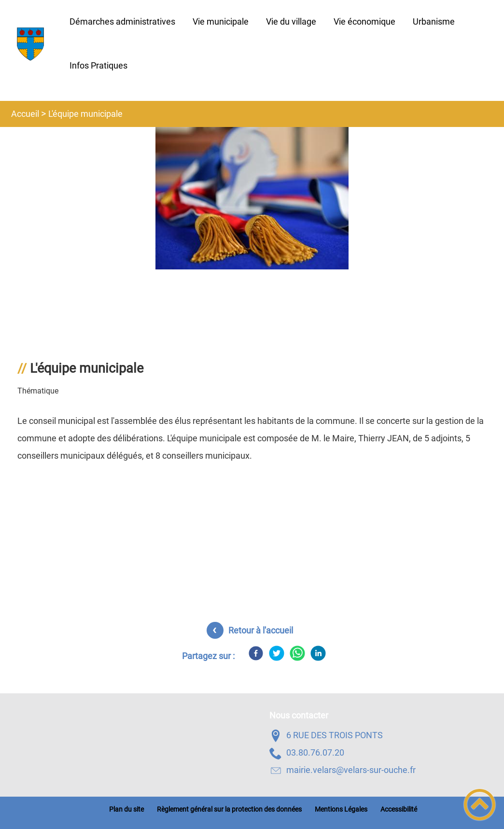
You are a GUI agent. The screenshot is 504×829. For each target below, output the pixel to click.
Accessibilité (399, 809)
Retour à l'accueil (261, 630)
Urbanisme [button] (434, 21)
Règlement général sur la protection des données (229, 809)
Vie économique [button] (364, 21)
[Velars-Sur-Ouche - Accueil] (30, 44)
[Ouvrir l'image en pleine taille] (252, 199)
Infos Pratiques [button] (98, 65)
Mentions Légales (341, 809)
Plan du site (126, 809)
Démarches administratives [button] (122, 21)
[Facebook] (256, 653)
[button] (480, 805)
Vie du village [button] (291, 21)
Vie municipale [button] (221, 21)
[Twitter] (277, 653)
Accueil (25, 114)
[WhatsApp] (297, 653)
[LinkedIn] (318, 653)
